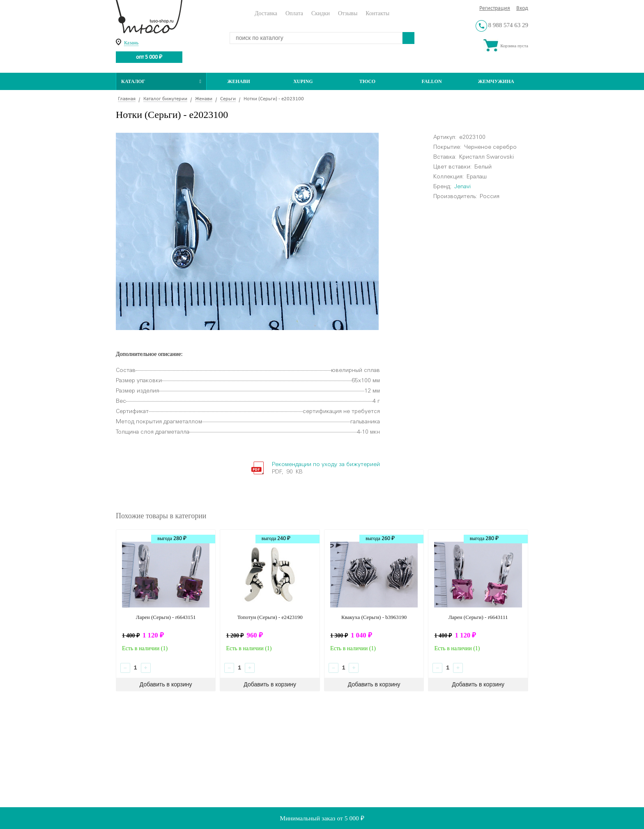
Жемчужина (496, 81)
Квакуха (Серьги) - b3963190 (374, 617)
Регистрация (495, 8)
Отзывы (348, 13)
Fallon (432, 81)
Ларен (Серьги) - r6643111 (478, 617)
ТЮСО (368, 81)
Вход (522, 8)
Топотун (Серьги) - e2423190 (270, 617)
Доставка (266, 13)
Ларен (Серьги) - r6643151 (166, 617)
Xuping (303, 81)
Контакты (377, 13)
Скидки (321, 13)
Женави (239, 81)
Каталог (161, 81)
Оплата (294, 13)
